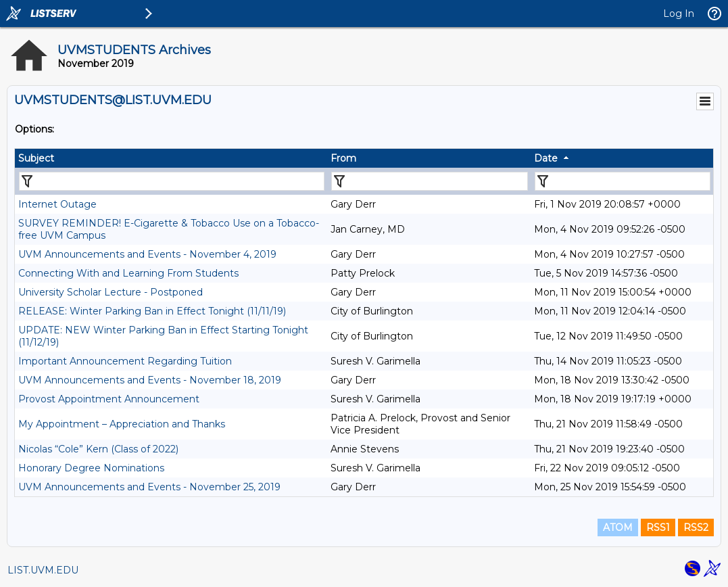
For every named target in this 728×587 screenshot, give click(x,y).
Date (546, 158)
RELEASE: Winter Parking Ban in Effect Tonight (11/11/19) (152, 311)
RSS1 (658, 527)
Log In (679, 14)
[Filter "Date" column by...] (623, 181)
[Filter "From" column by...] (430, 181)
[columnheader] (171, 158)
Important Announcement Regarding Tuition (125, 361)
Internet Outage (57, 204)
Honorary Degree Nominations (91, 468)
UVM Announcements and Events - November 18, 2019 (150, 380)
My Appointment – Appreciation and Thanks (122, 424)
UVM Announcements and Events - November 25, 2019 (149, 487)
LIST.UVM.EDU (43, 570)
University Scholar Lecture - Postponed (111, 292)
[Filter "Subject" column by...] (172, 181)
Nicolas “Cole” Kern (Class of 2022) (98, 449)
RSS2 (696, 527)
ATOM (618, 527)
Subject (36, 158)
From (343, 158)
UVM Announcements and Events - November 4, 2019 (147, 254)
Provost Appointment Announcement (109, 399)
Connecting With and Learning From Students (128, 273)
